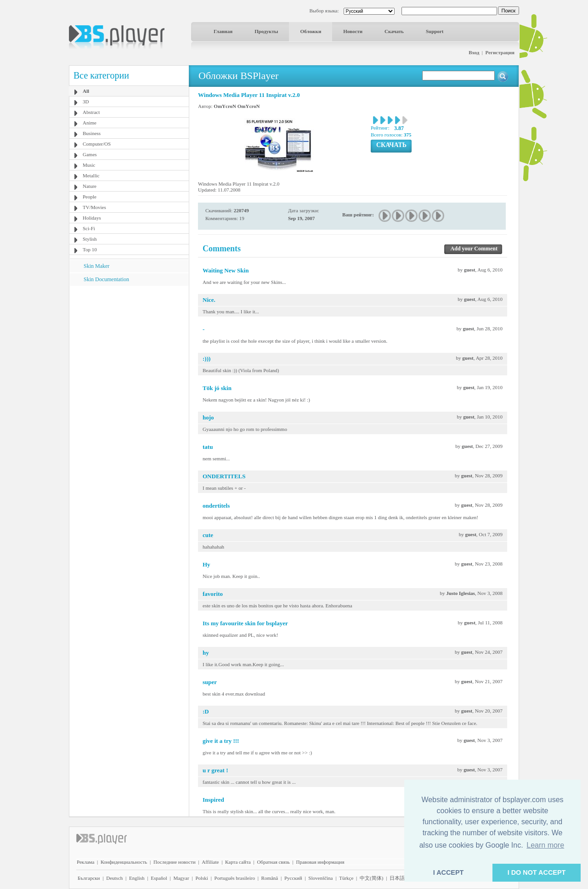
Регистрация (500, 52)
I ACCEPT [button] (449, 872)
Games (90, 154)
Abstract (91, 112)
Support (435, 31)
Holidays (92, 218)
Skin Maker (96, 266)
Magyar (181, 878)
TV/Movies (94, 207)
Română (270, 878)
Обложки (311, 31)
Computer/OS (97, 144)
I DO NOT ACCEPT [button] (537, 872)
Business (92, 133)
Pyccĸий (293, 878)
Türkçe (346, 878)
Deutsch (114, 878)
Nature (90, 186)
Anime (90, 123)
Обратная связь (273, 862)
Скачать (394, 31)
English (137, 878)
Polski (202, 878)
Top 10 (90, 249)
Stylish (90, 239)
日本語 (397, 878)
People (90, 197)
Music (89, 165)
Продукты (266, 31)
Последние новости (175, 862)
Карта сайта (238, 862)
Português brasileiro (235, 878)
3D (86, 102)
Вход (474, 52)
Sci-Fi (89, 228)
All (86, 91)
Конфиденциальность (124, 862)
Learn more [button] (545, 845)
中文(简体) (371, 878)
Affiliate (210, 862)
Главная (223, 31)
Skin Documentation (106, 279)
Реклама (85, 862)
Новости (353, 31)
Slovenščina (320, 878)
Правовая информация (320, 862)
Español (159, 878)
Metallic (91, 176)
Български (89, 878)
